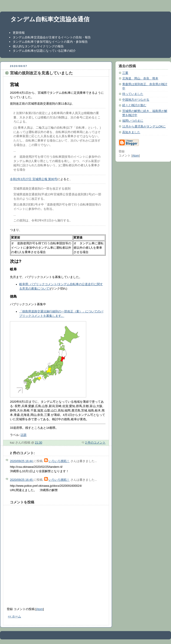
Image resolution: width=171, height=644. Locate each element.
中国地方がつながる (136, 100)
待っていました (133, 94)
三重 (125, 73)
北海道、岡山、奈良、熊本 (140, 79)
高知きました (131, 132)
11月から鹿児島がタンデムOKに (144, 127)
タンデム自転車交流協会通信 (50, 19)
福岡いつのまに (133, 121)
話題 (24, 435)
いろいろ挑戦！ (59, 461)
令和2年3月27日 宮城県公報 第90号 (34, 179)
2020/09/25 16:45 (22, 480)
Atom (40, 609)
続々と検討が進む (134, 105)
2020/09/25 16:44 (22, 461)
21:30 (39, 443)
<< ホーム (14, 617)
